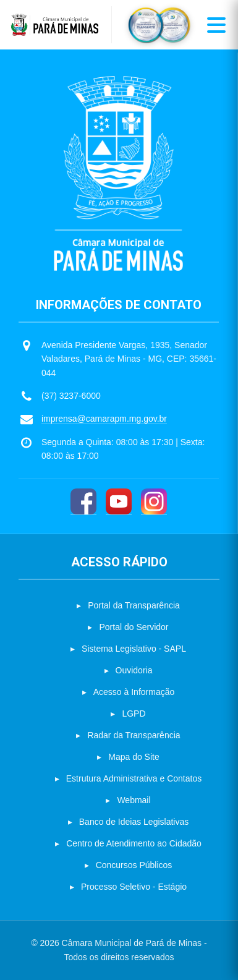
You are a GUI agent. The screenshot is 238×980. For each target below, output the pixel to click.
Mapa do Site (134, 757)
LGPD (134, 714)
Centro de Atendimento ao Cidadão (134, 843)
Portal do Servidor (134, 627)
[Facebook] (83, 502)
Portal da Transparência (134, 605)
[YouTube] (119, 502)
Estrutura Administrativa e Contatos (134, 778)
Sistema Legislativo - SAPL (134, 649)
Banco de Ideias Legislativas (134, 822)
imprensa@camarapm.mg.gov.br (104, 419)
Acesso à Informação (134, 692)
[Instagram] (154, 502)
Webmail (134, 800)
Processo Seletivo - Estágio (134, 887)
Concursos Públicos (134, 865)
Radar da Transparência (134, 735)
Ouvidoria (134, 670)
